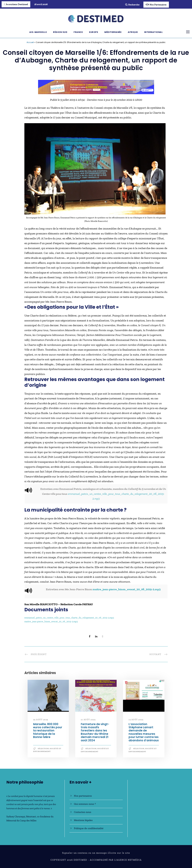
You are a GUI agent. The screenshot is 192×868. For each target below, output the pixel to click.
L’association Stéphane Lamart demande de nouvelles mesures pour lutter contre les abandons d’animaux (144, 732)
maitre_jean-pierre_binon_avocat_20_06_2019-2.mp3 (127, 589)
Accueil (30, 42)
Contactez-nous (83, 812)
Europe (94, 32)
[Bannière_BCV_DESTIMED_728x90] (96, 87)
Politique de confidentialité (89, 828)
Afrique (133, 32)
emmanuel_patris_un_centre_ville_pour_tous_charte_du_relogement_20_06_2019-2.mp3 (69, 618)
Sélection (43, 749)
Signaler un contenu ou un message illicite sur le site (96, 853)
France (78, 32)
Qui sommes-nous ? (85, 804)
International (154, 32)
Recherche (132, 5)
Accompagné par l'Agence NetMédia (116, 860)
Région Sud (60, 32)
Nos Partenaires (156, 5)
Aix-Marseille (38, 32)
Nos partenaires (83, 796)
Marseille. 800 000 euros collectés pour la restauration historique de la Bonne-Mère (48, 731)
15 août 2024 (136, 720)
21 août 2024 (88, 720)
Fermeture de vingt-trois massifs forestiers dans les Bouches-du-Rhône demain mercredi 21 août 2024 (95, 732)
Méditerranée (113, 32)
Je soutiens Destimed (16, 4)
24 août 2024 (41, 720)
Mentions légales (83, 820)
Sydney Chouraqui (16, 817)
